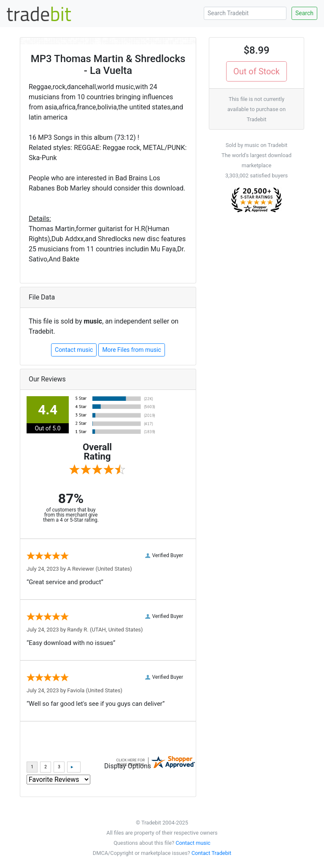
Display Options (128, 766)
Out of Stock (256, 71)
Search (304, 13)
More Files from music (132, 350)
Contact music (74, 350)
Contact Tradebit (211, 853)
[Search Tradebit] (245, 13)
